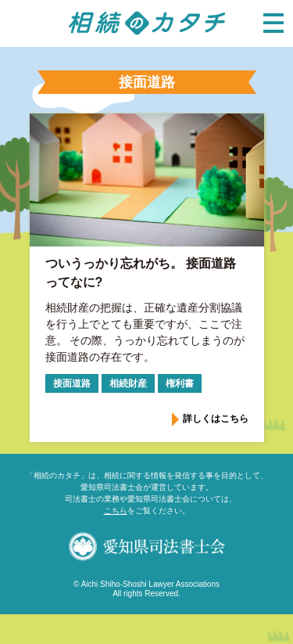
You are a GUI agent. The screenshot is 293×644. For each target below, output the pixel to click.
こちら (116, 511)
